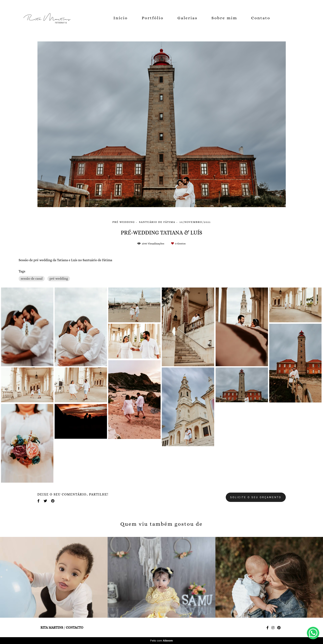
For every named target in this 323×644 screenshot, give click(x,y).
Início (121, 18)
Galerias (188, 18)
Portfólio (153, 18)
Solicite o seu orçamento (256, 497)
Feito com (161, 641)
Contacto (74, 628)
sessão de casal (32, 279)
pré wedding (59, 279)
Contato (261, 18)
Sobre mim (224, 18)
